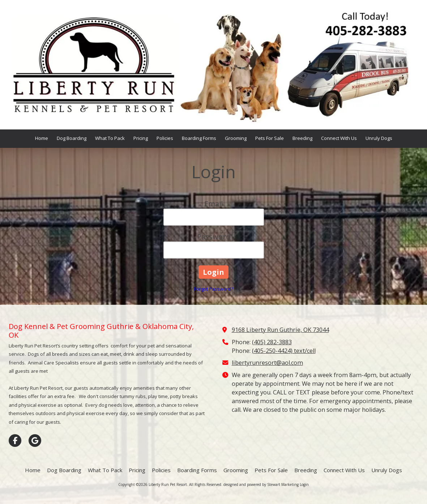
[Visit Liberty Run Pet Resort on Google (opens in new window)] (35, 441)
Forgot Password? (214, 289)
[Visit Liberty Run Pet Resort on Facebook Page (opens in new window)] (15, 441)
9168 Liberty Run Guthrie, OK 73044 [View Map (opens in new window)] (280, 330)
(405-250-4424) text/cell (284, 351)
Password (214, 237)
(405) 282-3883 (272, 342)
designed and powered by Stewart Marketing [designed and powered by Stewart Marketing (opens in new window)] (261, 484)
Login (304, 484)
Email (213, 204)
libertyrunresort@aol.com (267, 363)
